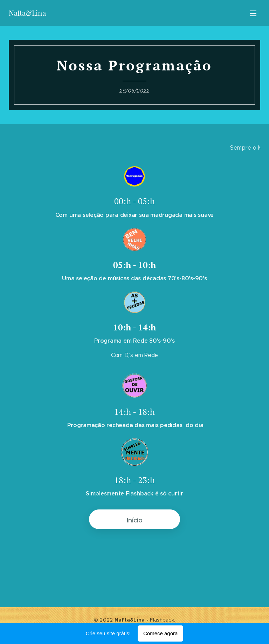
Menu (253, 13)
